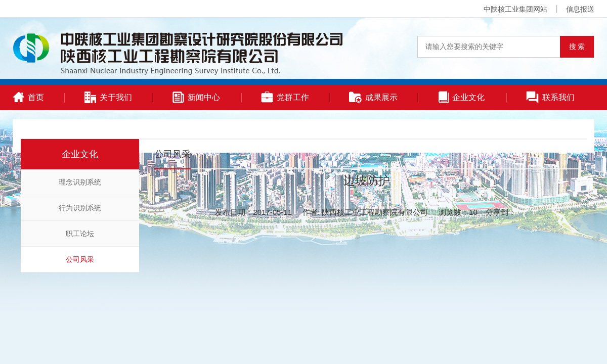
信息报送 (580, 9)
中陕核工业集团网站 (515, 9)
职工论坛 (80, 234)
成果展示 (373, 97)
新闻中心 (196, 97)
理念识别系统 (80, 182)
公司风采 (80, 259)
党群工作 (285, 97)
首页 (28, 97)
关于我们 (108, 97)
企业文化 (462, 97)
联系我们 (550, 97)
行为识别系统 (80, 208)
